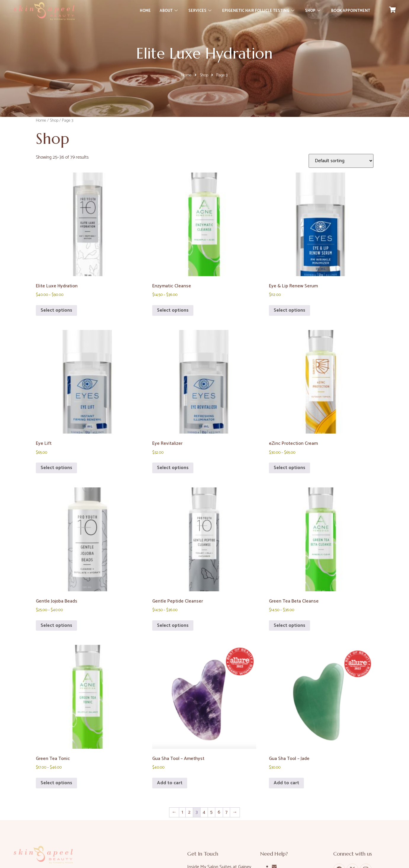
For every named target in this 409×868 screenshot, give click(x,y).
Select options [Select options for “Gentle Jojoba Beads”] (56, 625)
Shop (313, 11)
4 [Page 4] (204, 812)
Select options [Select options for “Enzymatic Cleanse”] (173, 310)
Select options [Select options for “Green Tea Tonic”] (56, 783)
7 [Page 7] (226, 812)
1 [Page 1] (182, 812)
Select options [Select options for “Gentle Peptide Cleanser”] (173, 625)
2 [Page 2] (189, 812)
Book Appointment (351, 11)
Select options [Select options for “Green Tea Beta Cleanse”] (289, 625)
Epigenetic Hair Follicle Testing (258, 11)
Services (200, 11)
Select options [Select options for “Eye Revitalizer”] (173, 468)
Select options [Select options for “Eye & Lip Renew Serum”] (289, 310)
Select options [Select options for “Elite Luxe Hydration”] (56, 310)
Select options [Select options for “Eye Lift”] (56, 468)
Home (145, 11)
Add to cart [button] (170, 783)
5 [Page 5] (211, 812)
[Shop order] (341, 161)
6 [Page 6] (219, 812)
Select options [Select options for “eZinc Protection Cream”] (289, 468)
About (169, 11)
